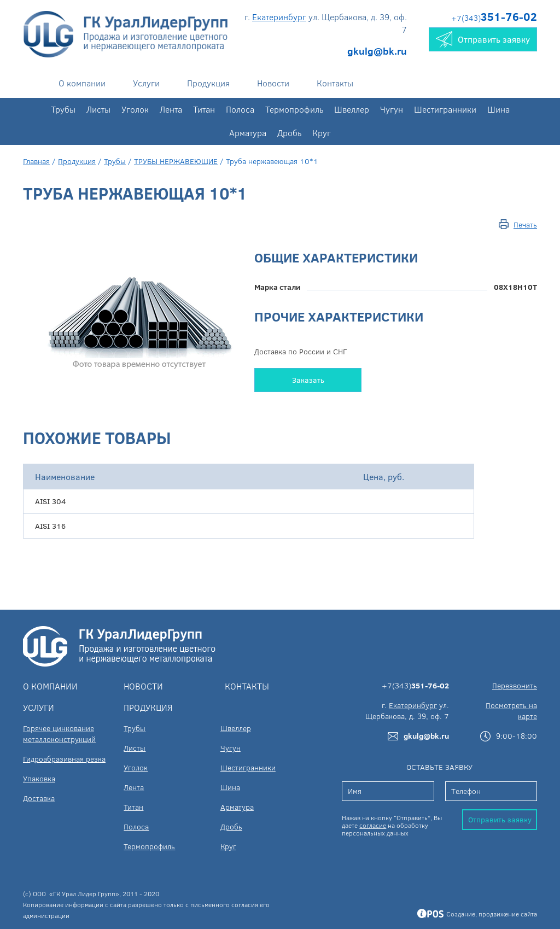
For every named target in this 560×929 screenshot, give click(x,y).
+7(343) (494, 18)
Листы (98, 109)
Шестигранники (445, 109)
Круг (322, 133)
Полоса (240, 109)
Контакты (335, 83)
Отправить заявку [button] (483, 39)
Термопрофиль (294, 109)
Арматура (248, 133)
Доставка (39, 798)
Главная (36, 161)
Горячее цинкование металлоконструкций (59, 734)
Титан (204, 109)
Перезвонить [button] (515, 685)
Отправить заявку (500, 819)
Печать (525, 224)
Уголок (135, 109)
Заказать (308, 380)
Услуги (146, 83)
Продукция (208, 83)
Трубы (63, 109)
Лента (171, 109)
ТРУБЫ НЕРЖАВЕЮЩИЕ (176, 161)
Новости (273, 83)
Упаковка (39, 778)
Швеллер (352, 109)
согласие (373, 825)
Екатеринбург (279, 17)
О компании (82, 83)
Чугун (392, 109)
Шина (498, 109)
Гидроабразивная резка (64, 759)
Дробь (289, 133)
